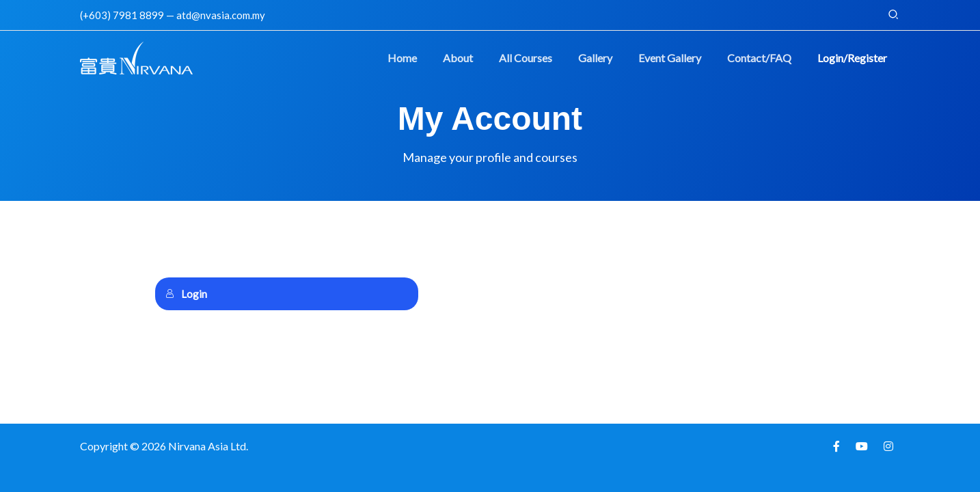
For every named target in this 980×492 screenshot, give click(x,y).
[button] (894, 15)
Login (186, 294)
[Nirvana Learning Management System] (136, 56)
